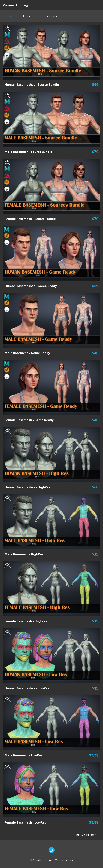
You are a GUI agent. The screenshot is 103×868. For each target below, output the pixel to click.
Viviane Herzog (16, 5)
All (11, 16)
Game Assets (53, 16)
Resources (29, 16)
